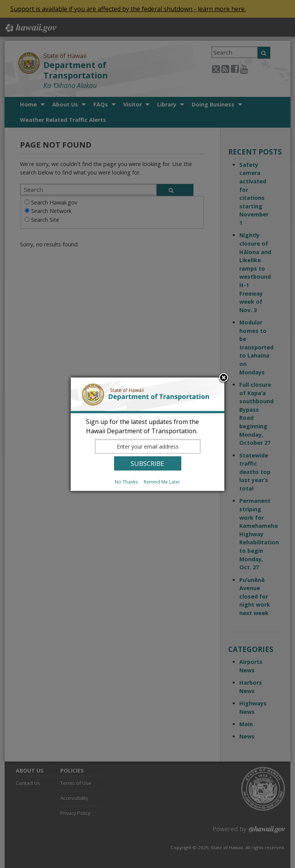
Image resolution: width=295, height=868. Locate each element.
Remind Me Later (162, 482)
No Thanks (126, 482)
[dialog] (147, 434)
